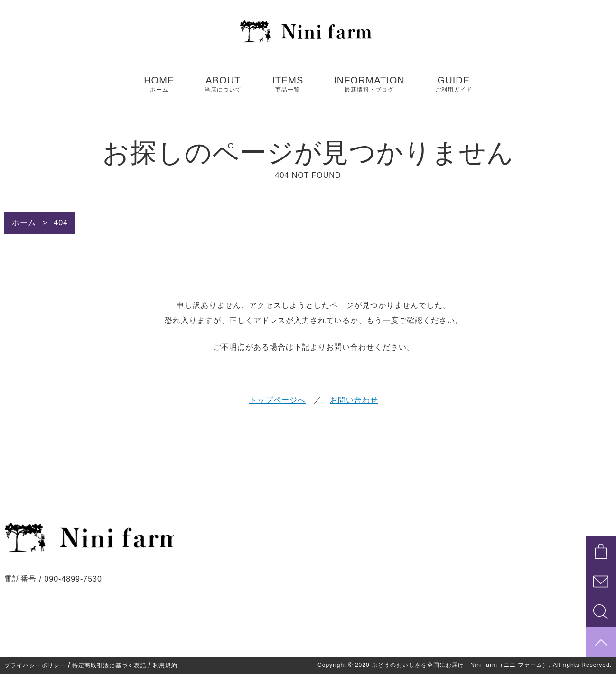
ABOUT (223, 84)
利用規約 (165, 665)
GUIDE (454, 84)
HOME (159, 84)
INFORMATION (369, 84)
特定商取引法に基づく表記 (109, 665)
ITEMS (288, 84)
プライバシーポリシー (35, 665)
